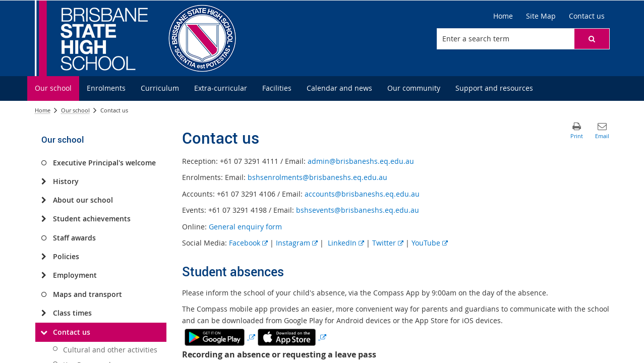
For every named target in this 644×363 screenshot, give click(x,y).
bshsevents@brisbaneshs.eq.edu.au (358, 210)
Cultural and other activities (110, 350)
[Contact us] (587, 16)
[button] (592, 39)
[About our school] (44, 200)
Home (43, 110)
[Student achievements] (44, 219)
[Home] (503, 16)
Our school (75, 110)
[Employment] (44, 275)
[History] (44, 181)
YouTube (430, 243)
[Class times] (44, 313)
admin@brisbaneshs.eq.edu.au (361, 161)
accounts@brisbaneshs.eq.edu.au (362, 194)
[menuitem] (53, 88)
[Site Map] (541, 16)
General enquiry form (245, 227)
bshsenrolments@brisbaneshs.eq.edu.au (317, 177)
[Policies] (44, 257)
